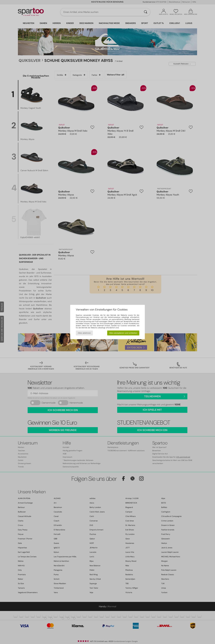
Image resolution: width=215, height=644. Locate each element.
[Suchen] (146, 12)
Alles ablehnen (84, 333)
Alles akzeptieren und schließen (123, 333)
